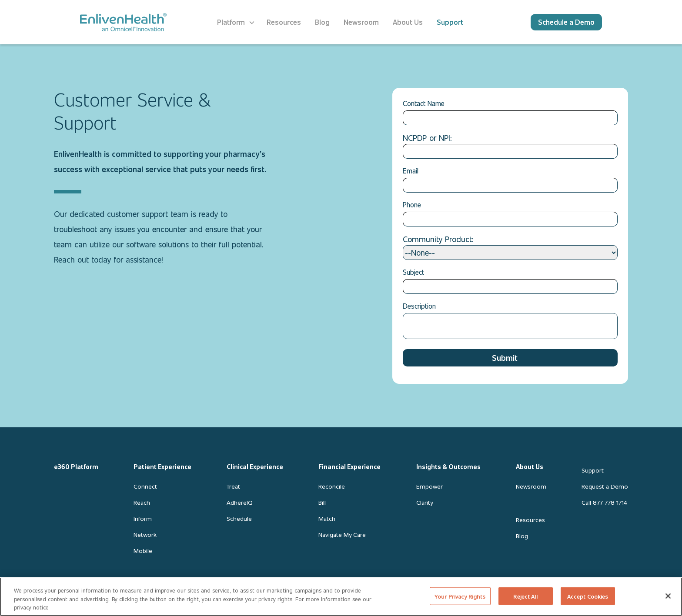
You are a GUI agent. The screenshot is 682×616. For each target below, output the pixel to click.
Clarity (425, 502)
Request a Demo (605, 486)
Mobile (143, 551)
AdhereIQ (240, 502)
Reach (142, 502)
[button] (236, 22)
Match (327, 518)
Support (593, 470)
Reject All (525, 596)
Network (145, 534)
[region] (341, 597)
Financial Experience (349, 467)
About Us (530, 467)
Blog (522, 536)
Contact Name (424, 103)
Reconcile (332, 486)
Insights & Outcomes (448, 467)
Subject (413, 272)
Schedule (239, 518)
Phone (412, 205)
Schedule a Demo (566, 22)
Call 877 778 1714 (604, 502)
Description (419, 306)
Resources (530, 520)
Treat (233, 486)
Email (411, 171)
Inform (143, 518)
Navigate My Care (342, 534)
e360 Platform (76, 467)
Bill (322, 502)
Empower (430, 486)
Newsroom (531, 486)
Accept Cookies (588, 596)
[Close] (668, 596)
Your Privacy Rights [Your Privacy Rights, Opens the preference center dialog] (460, 596)
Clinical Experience (255, 467)
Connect (145, 486)
